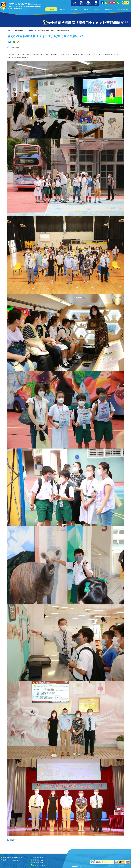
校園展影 (31, 30)
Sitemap (75, 866)
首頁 (9, 30)
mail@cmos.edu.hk (12, 860)
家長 (81, 3)
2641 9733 (40, 858)
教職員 (89, 3)
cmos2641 (42, 865)
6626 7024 (43, 862)
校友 (96, 3)
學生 (75, 3)
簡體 (127, 3)
